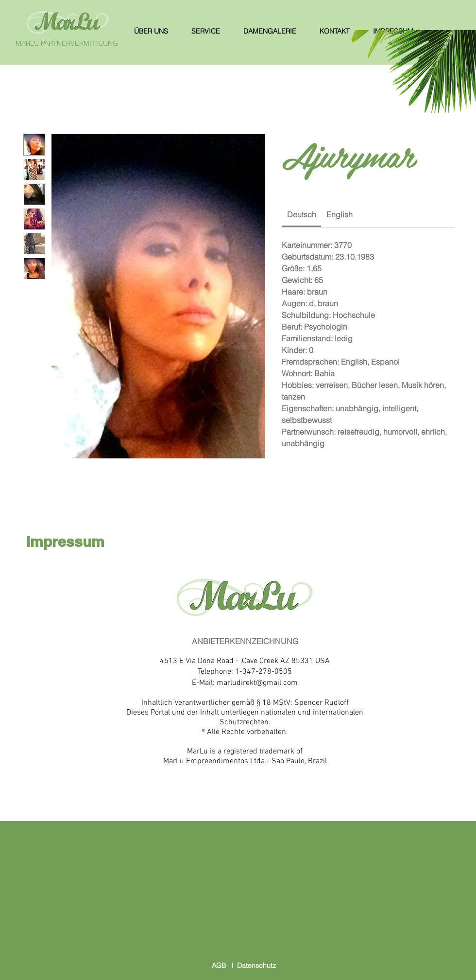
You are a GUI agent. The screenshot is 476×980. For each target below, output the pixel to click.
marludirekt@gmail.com (257, 683)
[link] (302, 214)
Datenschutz (256, 965)
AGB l (224, 965)
